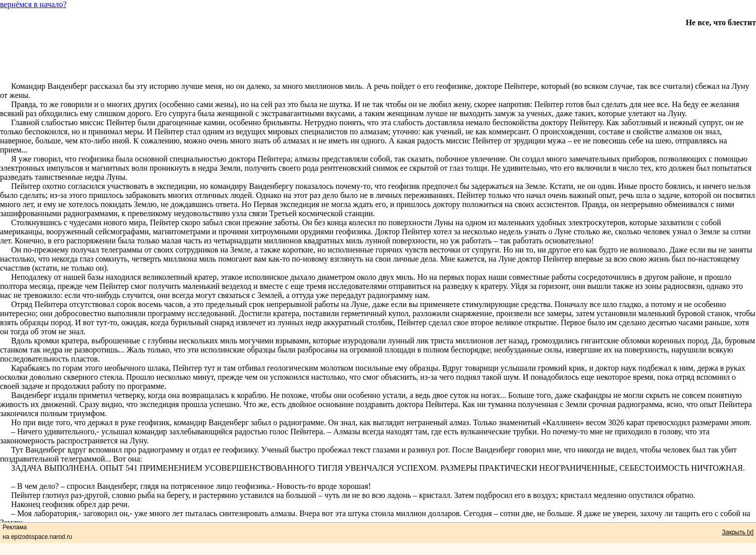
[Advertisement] (378, 50)
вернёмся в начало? (33, 4)
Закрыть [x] (738, 532)
